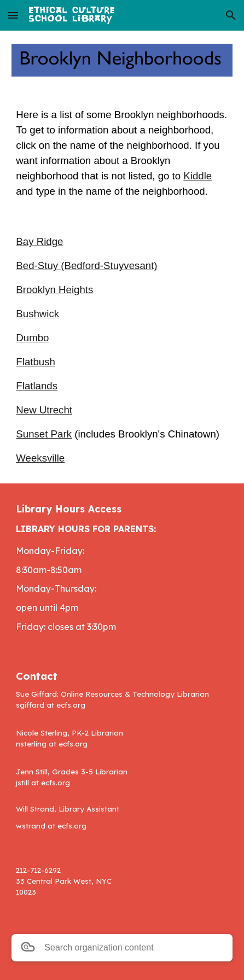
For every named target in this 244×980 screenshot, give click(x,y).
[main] (122, 153)
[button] (13, 15)
